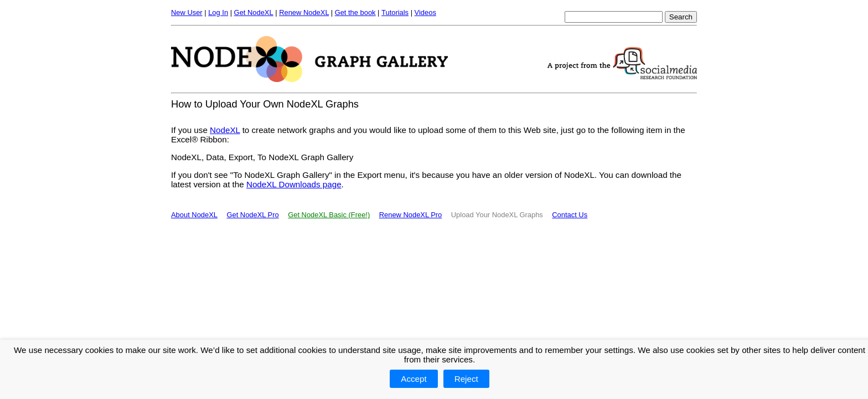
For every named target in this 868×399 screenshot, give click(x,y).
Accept (414, 379)
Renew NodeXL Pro (411, 215)
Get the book (355, 12)
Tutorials (395, 12)
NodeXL (225, 130)
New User (187, 12)
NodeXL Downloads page (294, 184)
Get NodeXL (254, 12)
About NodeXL (194, 215)
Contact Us (570, 215)
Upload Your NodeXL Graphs (497, 215)
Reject (466, 379)
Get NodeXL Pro (252, 215)
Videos (425, 12)
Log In (218, 12)
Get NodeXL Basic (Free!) (329, 215)
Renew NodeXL (304, 12)
